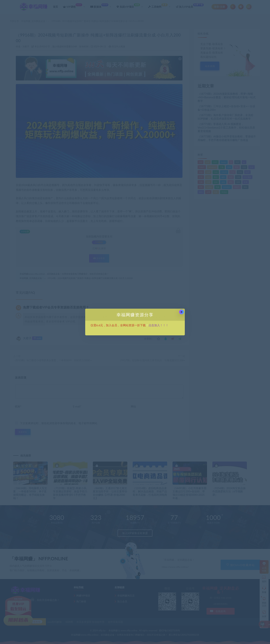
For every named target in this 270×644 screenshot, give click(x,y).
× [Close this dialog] (182, 312)
